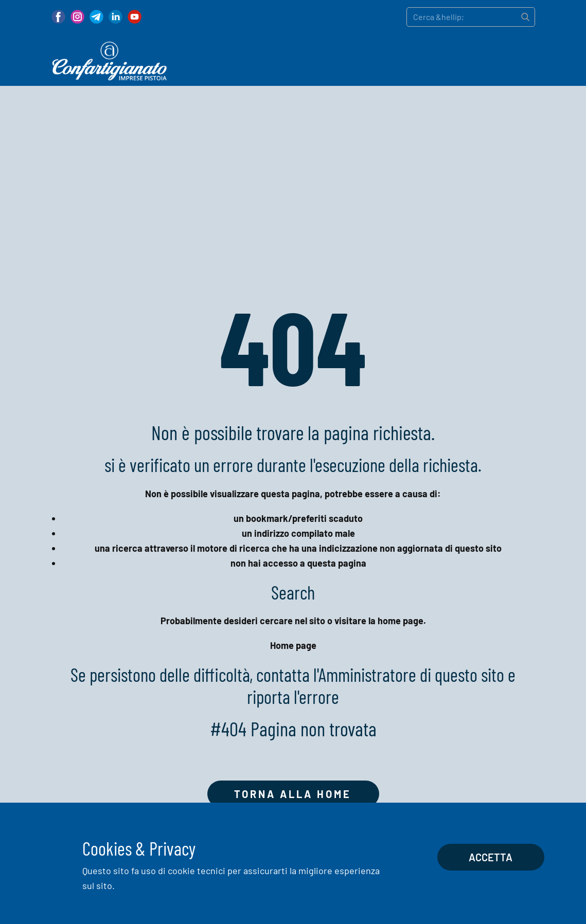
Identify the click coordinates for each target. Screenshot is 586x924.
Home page (293, 645)
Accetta (491, 857)
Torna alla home (293, 794)
